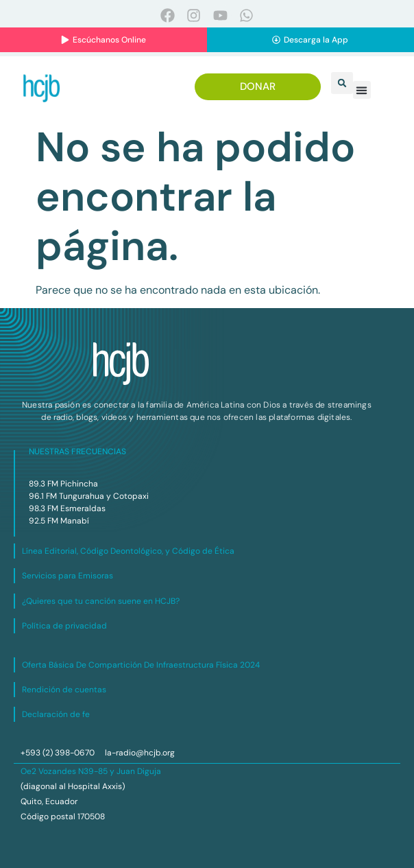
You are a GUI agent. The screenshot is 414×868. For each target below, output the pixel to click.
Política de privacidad (64, 626)
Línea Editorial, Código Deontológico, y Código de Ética (128, 551)
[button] (342, 83)
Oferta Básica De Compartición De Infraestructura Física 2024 (141, 665)
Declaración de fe (56, 714)
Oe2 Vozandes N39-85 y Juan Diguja (91, 771)
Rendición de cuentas (64, 690)
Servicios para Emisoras (68, 576)
